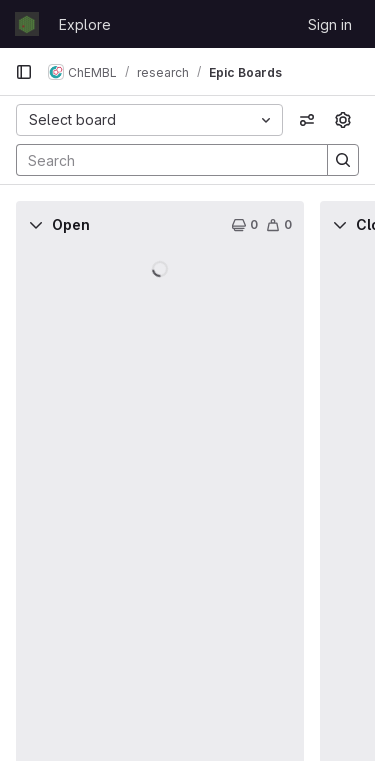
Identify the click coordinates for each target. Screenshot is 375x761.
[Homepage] (27, 24)
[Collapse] (36, 225)
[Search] (162, 160)
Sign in (330, 24)
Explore (85, 24)
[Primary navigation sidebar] (24, 72)
